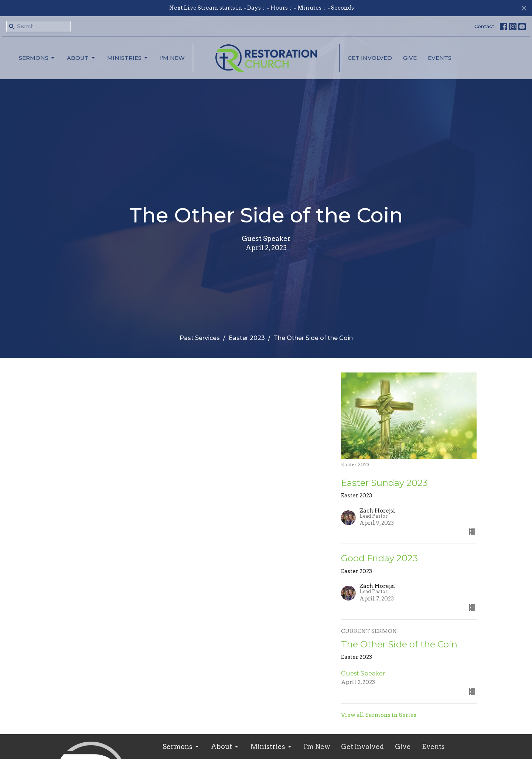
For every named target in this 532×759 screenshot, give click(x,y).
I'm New (172, 58)
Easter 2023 (247, 338)
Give (410, 58)
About (81, 58)
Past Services (200, 338)
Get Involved (370, 58)
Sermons (37, 58)
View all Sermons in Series (379, 715)
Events (440, 58)
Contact (484, 26)
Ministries (128, 58)
